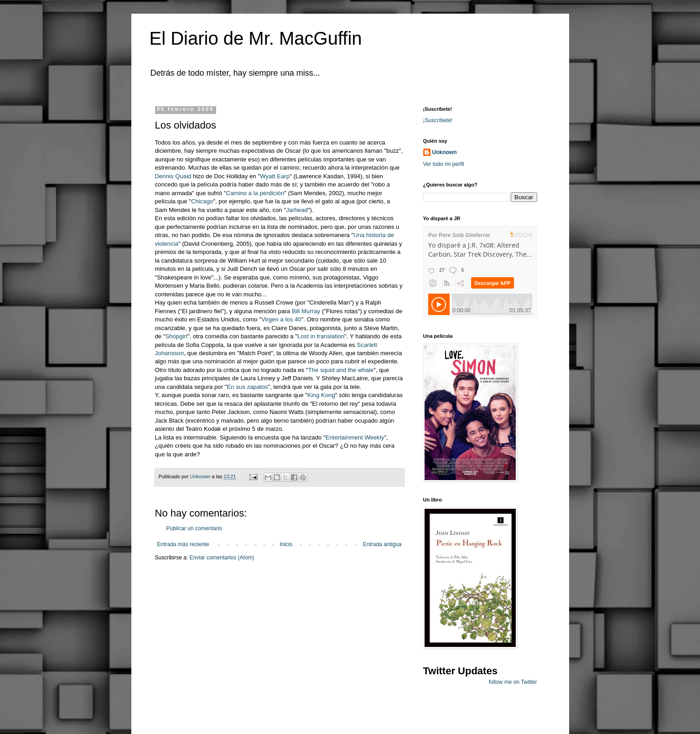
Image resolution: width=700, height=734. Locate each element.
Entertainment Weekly (355, 437)
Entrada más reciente (183, 544)
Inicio (286, 544)
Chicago (202, 201)
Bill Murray (307, 311)
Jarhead (297, 210)
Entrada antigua (382, 544)
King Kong (321, 395)
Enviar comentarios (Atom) (222, 558)
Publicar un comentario (194, 528)
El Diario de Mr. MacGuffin (256, 38)
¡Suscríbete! (438, 120)
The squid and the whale (341, 370)
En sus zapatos (247, 387)
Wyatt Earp (275, 176)
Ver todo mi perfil (444, 164)
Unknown (445, 152)
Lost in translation (321, 336)
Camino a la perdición (255, 193)
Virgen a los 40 (281, 319)
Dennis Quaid (174, 176)
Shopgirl (176, 336)
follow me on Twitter (513, 682)
